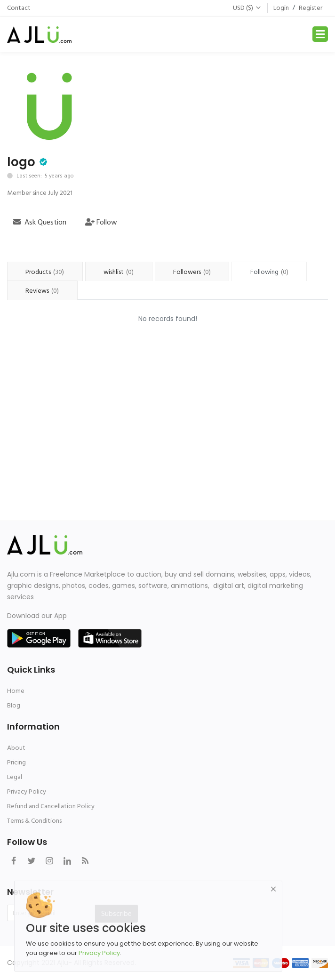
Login (281, 8)
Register (311, 8)
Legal (15, 777)
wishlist (119, 272)
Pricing (16, 762)
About (16, 748)
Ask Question (40, 222)
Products (45, 272)
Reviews (42, 291)
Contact (19, 8)
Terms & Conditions (34, 821)
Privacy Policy (27, 791)
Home (16, 691)
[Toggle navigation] (320, 34)
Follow (101, 222)
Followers (192, 272)
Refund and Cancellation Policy (51, 806)
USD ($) (247, 8)
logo (21, 162)
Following (269, 272)
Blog (14, 705)
